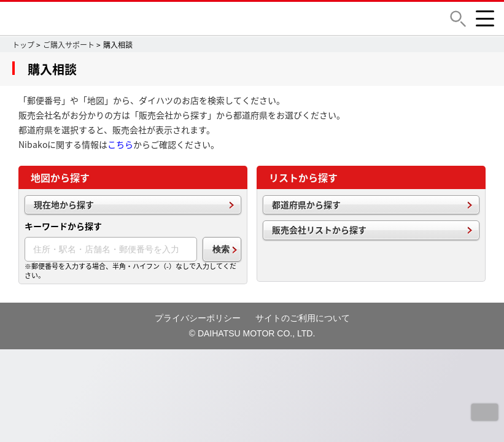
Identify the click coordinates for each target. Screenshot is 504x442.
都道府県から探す (306, 204)
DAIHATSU (101, 18)
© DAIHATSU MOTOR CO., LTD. (252, 333)
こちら (120, 144)
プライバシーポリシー (198, 318)
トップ (23, 45)
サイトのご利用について (303, 318)
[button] (458, 19)
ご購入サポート (69, 45)
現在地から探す (64, 204)
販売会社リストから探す (319, 230)
